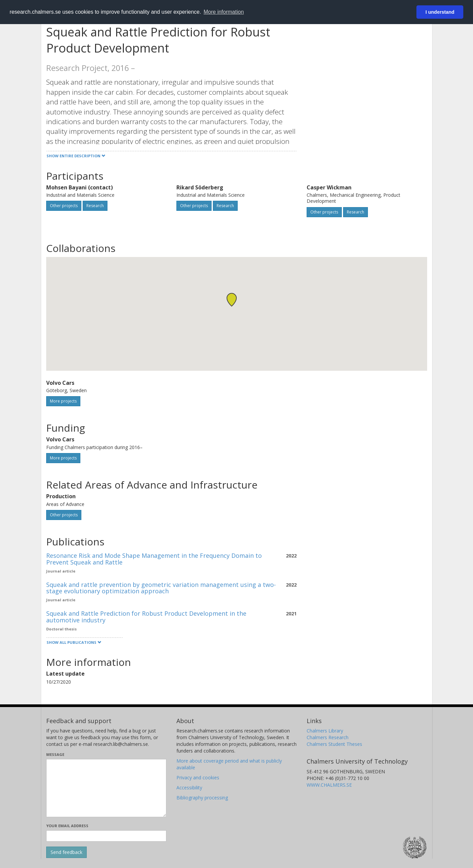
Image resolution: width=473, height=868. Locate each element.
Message (55, 754)
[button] (232, 300)
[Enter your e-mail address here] (106, 836)
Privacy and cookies (198, 777)
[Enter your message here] (106, 788)
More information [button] (224, 12)
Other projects (64, 206)
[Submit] (66, 852)
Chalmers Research (328, 737)
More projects (63, 401)
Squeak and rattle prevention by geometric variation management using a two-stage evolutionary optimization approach (161, 588)
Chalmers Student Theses (334, 744)
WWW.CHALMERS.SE (329, 785)
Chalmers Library (325, 731)
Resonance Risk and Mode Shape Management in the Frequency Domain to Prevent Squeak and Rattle (154, 559)
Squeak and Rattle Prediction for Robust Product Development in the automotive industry (146, 617)
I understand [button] (440, 12)
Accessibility (189, 788)
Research (95, 206)
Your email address (67, 826)
